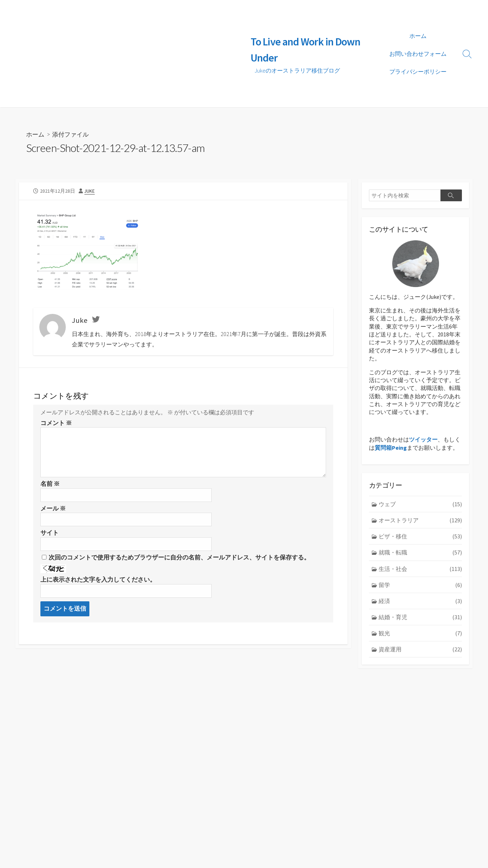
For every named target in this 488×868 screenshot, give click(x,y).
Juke (90, 191)
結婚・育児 (420, 617)
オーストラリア (420, 520)
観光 (420, 633)
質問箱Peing (391, 447)
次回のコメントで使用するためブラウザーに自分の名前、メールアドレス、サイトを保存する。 (179, 557)
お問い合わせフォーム (418, 54)
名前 (50, 484)
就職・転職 (420, 552)
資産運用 (420, 648)
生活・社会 (420, 568)
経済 (420, 601)
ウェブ (420, 504)
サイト (50, 533)
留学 (420, 585)
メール (53, 508)
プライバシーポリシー (418, 71)
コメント (56, 423)
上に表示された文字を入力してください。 (98, 579)
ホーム (418, 36)
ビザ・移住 (420, 536)
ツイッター (423, 439)
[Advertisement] (129, 54)
